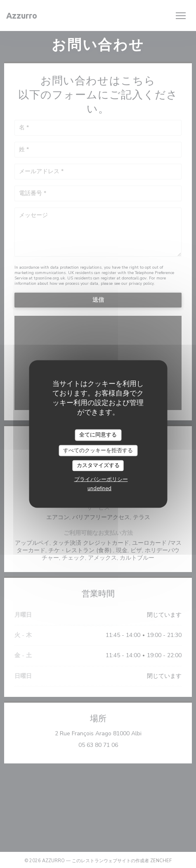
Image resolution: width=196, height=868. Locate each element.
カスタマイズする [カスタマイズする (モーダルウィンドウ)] (98, 465)
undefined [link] (99, 488)
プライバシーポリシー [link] (101, 479)
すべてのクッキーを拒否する (98, 450)
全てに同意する (98, 435)
